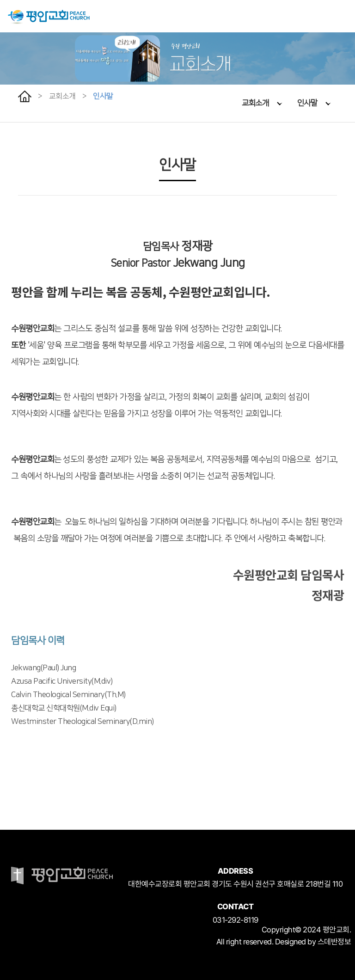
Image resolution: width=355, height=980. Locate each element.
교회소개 (262, 103)
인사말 (314, 103)
